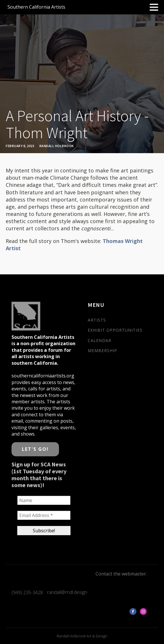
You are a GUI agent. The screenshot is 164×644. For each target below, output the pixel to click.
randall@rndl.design (67, 592)
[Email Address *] (44, 516)
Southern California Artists (36, 7)
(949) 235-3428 (27, 592)
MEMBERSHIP (102, 351)
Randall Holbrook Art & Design (82, 636)
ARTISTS (97, 320)
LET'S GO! (35, 449)
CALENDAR (100, 340)
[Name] (44, 500)
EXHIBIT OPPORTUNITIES (115, 330)
